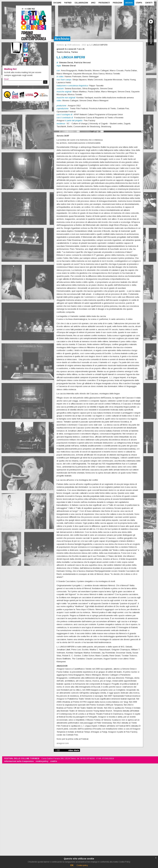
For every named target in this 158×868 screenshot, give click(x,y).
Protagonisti (104, 3)
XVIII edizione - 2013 (77, 45)
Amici (93, 3)
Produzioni (118, 3)
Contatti (149, 3)
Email (6, 79)
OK (45, 82)
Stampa (139, 3)
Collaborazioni (81, 3)
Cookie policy (82, 865)
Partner (68, 3)
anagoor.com (63, 743)
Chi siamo (57, 3)
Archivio (129, 3)
